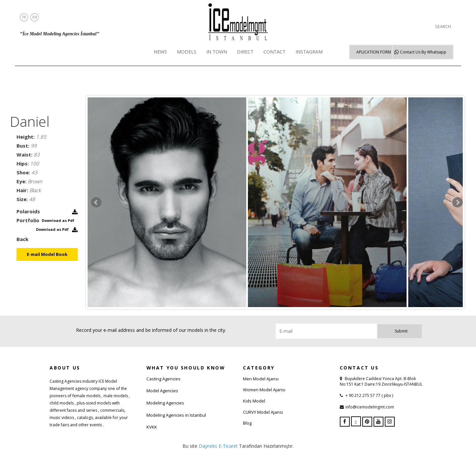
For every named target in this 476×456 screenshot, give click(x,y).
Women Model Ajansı (264, 390)
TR (24, 17)
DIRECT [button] (245, 52)
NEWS (160, 52)
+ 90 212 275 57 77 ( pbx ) (369, 395)
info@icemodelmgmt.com (370, 407)
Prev (96, 202)
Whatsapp (423, 52)
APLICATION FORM (374, 52)
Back (22, 239)
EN (35, 17)
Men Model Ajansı (261, 379)
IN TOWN (217, 52)
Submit (401, 331)
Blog (247, 423)
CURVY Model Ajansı (263, 412)
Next (457, 202)
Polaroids (28, 211)
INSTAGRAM (309, 52)
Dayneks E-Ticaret (218, 446)
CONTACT (275, 52)
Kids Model (254, 401)
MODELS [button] (187, 52)
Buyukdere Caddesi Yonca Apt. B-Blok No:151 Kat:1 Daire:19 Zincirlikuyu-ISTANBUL (381, 381)
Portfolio (28, 220)
